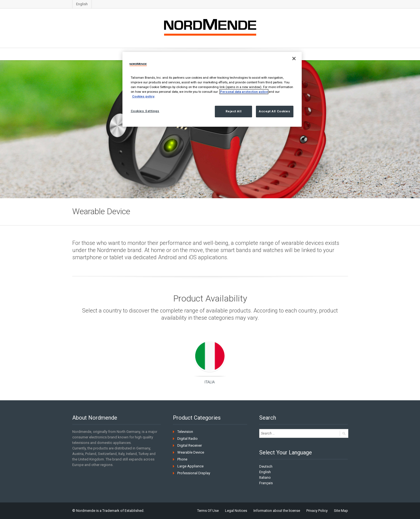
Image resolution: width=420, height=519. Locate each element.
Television (185, 432)
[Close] (294, 59)
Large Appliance (190, 466)
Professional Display (194, 473)
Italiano (265, 477)
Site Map (341, 511)
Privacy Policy (317, 511)
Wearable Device (191, 452)
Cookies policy (143, 96)
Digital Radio (188, 439)
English (82, 4)
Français (266, 483)
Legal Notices (236, 511)
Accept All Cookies (275, 111)
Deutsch (266, 466)
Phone (182, 459)
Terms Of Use (208, 511)
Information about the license (277, 511)
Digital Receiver (190, 445)
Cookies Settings (145, 111)
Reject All (234, 111)
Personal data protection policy (244, 92)
